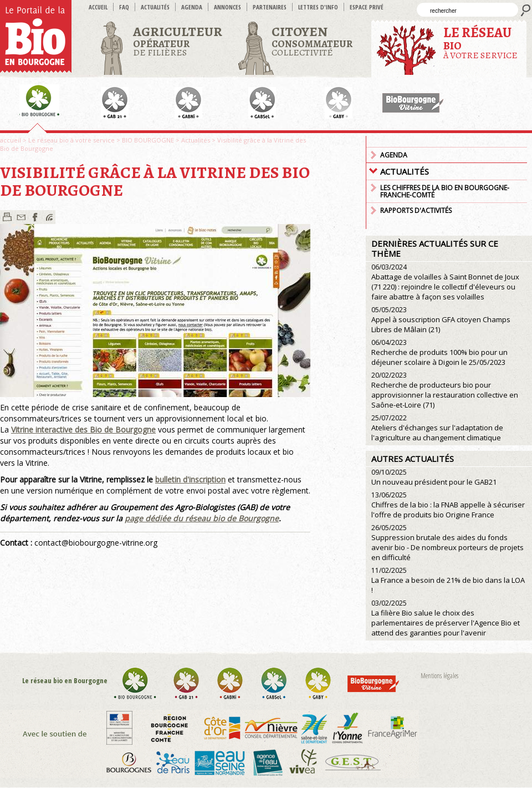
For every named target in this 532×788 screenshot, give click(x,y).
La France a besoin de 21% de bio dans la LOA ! (448, 580)
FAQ (124, 7)
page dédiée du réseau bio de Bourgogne (202, 518)
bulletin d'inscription (190, 479)
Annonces (227, 7)
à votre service (480, 42)
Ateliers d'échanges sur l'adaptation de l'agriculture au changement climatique (437, 428)
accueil (98, 7)
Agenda (192, 7)
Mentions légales (439, 676)
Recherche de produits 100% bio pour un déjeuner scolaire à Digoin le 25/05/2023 (439, 352)
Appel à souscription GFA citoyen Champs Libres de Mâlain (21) (441, 320)
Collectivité (312, 41)
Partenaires (270, 7)
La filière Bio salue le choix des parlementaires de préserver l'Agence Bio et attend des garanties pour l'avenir (446, 618)
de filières (178, 41)
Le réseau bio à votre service (71, 140)
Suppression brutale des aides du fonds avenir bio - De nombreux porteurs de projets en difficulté (447, 543)
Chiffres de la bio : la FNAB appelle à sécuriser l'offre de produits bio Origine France (448, 505)
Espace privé (367, 7)
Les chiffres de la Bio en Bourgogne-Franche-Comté (445, 191)
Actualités (155, 7)
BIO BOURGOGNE (148, 140)
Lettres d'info (318, 7)
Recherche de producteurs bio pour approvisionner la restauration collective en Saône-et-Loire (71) (445, 390)
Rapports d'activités (416, 210)
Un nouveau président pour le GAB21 (434, 477)
